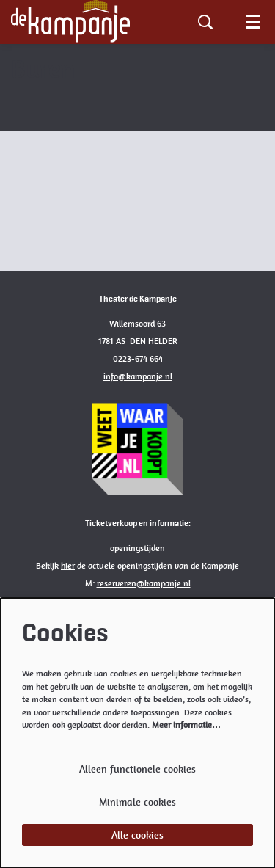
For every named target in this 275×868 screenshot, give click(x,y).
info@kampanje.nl (138, 376)
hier (68, 566)
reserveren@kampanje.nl (144, 583)
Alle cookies (137, 835)
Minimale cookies (137, 802)
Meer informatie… (186, 725)
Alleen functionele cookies (137, 769)
